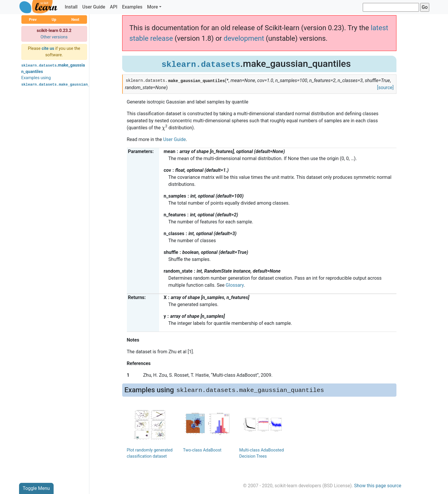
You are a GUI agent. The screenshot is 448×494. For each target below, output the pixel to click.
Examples (132, 7)
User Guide (94, 7)
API (114, 7)
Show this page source (378, 486)
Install (71, 7)
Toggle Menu (36, 488)
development (244, 38)
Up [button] (54, 19)
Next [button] (75, 19)
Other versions (54, 37)
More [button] (153, 7)
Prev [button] (33, 19)
